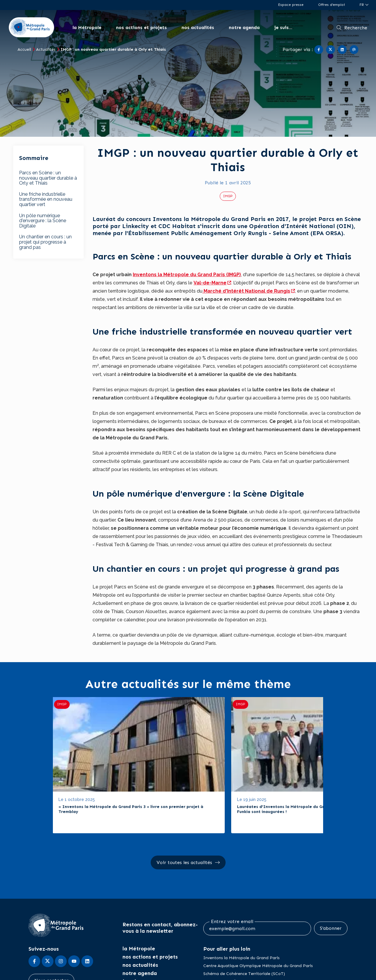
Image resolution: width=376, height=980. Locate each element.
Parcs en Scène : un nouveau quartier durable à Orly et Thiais (48, 178)
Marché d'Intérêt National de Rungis (246, 291)
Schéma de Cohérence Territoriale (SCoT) (244, 936)
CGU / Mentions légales (174, 972)
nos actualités (198, 27)
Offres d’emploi (331, 5)
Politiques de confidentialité (241, 972)
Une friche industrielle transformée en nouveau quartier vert (46, 199)
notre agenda (244, 27)
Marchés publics (119, 972)
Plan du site (301, 972)
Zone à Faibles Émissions (228, 944)
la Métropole (87, 27)
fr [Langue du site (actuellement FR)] (362, 5)
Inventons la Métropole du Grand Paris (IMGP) (187, 275)
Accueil (24, 49)
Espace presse (291, 5)
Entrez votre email (232, 884)
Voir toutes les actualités (184, 825)
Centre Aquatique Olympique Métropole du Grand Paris (258, 928)
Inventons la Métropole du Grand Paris (241, 920)
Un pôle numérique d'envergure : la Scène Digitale (43, 221)
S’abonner (331, 891)
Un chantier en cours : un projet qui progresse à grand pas (45, 242)
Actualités (46, 49)
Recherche (356, 28)
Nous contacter (51, 943)
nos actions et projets (141, 27)
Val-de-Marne (210, 283)
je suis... (283, 27)
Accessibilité (75, 972)
